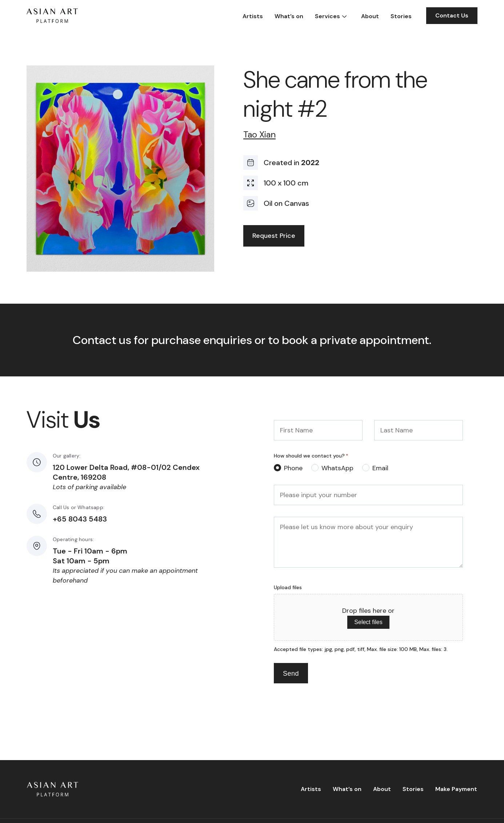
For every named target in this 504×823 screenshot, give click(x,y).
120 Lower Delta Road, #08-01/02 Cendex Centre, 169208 (126, 472)
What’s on (289, 16)
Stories (401, 16)
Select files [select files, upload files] (368, 622)
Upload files (288, 587)
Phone (293, 468)
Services (327, 16)
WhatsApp (337, 468)
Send (291, 674)
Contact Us (452, 15)
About (370, 16)
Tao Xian (259, 135)
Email (380, 468)
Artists (253, 16)
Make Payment (456, 789)
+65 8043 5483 (80, 519)
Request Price (274, 236)
